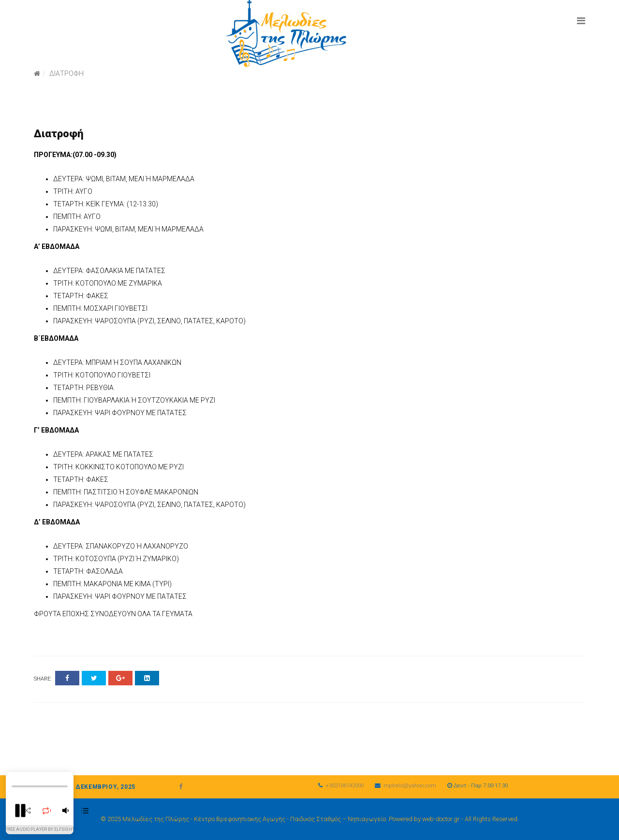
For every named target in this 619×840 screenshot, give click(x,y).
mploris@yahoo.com (410, 785)
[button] (20, 811)
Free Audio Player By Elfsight (40, 829)
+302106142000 (345, 785)
